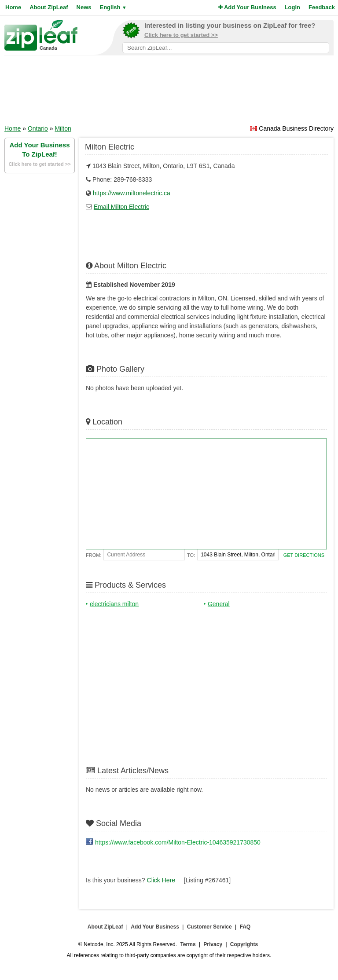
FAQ (245, 927)
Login (292, 7)
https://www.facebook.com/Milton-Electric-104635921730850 (178, 842)
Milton (63, 128)
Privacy (213, 944)
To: (191, 555)
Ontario (38, 128)
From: (94, 555)
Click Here (161, 880)
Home (13, 7)
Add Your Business (247, 7)
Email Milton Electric (121, 207)
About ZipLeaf (49, 7)
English (113, 7)
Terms (188, 944)
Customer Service (209, 927)
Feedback (322, 7)
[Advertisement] (169, 93)
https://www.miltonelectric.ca (132, 193)
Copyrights (244, 944)
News (84, 7)
